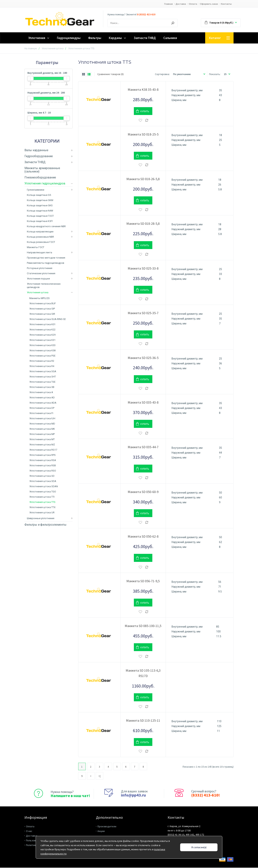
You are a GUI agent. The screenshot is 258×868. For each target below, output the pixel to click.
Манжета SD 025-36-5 (143, 358)
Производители (107, 827)
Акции (101, 831)
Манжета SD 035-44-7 (143, 447)
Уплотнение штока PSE (42, 356)
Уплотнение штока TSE (42, 382)
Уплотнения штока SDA (43, 482)
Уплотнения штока (53, 49)
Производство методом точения (46, 258)
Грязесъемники (36, 190)
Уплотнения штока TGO (43, 492)
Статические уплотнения (41, 274)
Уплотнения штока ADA (43, 403)
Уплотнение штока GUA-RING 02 (48, 319)
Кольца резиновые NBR (40, 237)
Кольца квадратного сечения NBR (46, 227)
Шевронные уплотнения (41, 519)
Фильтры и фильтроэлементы (45, 525)
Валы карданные (36, 151)
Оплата (186, 4)
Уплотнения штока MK (42, 429)
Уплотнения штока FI (41, 414)
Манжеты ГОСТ (36, 248)
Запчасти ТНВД (35, 162)
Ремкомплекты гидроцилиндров (46, 263)
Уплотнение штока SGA (43, 372)
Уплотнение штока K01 (42, 325)
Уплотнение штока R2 (42, 361)
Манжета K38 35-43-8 (143, 90)
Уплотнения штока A (41, 393)
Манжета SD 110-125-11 (143, 721)
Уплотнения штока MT (42, 440)
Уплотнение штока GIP (42, 309)
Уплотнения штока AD (42, 398)
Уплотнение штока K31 (42, 340)
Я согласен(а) (199, 847)
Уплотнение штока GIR (42, 314)
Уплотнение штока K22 (42, 330)
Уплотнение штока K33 (42, 346)
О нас (29, 831)
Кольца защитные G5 (39, 195)
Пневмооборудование (40, 178)
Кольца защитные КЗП (40, 221)
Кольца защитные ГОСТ (40, 216)
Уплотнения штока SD (42, 476)
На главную (31, 49)
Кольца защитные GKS (40, 206)
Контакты (226, 4)
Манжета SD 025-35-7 (143, 313)
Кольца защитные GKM (40, 201)
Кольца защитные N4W (40, 211)
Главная (156, 4)
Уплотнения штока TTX (42, 508)
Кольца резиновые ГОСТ (41, 242)
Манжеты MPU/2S (39, 299)
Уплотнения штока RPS (42, 455)
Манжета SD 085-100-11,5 (143, 626)
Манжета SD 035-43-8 (143, 403)
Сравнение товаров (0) (110, 74)
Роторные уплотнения (40, 269)
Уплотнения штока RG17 (43, 450)
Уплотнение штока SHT (43, 377)
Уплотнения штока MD (42, 424)
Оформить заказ (205, 4)
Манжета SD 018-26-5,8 (143, 179)
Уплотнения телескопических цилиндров (44, 286)
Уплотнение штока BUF (43, 304)
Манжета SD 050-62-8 (143, 537)
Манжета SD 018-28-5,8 (143, 224)
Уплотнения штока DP (42, 408)
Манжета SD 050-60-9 (143, 492)
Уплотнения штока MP (42, 434)
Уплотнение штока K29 (42, 335)
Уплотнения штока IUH (42, 419)
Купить (145, 112)
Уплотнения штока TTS (42, 502)
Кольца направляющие (40, 232)
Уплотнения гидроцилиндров (45, 184)
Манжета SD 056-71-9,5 (143, 581)
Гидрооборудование (39, 157)
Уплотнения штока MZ (42, 445)
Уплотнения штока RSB (43, 466)
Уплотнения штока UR (42, 513)
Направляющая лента (39, 253)
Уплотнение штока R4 (42, 367)
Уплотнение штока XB (42, 387)
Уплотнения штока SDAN (44, 487)
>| (99, 776)
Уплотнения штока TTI (42, 497)
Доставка (171, 4)
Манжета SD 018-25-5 (143, 135)
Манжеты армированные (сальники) (42, 170)
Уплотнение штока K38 (42, 351)
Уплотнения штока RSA (43, 461)
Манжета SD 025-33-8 (143, 269)
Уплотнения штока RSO (43, 471)
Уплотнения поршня (38, 279)
